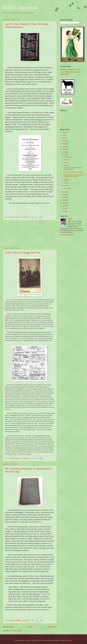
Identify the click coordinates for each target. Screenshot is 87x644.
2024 (64, 138)
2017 (64, 192)
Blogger (70, 640)
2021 (64, 146)
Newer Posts (8, 627)
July (65, 163)
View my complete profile (67, 235)
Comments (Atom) (16, 631)
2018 (64, 155)
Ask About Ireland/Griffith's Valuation (71, 69)
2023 (64, 141)
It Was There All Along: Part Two (23, 252)
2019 (64, 152)
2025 (64, 135)
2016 (64, 195)
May (65, 180)
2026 (64, 133)
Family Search (64, 75)
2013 (64, 203)
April (65, 183)
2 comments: (25, 217)
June (65, 165)
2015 (64, 197)
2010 (64, 211)
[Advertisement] (30, 234)
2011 (64, 208)
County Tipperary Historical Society (70, 72)
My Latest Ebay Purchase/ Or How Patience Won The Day (73, 176)
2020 (64, 149)
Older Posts (52, 627)
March (66, 185)
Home (30, 627)
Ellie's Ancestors (21, 8)
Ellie (71, 219)
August (66, 160)
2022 (64, 144)
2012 (64, 206)
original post (14, 300)
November (67, 157)
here (40, 522)
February (66, 188)
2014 (64, 200)
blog (42, 113)
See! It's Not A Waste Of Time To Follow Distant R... (73, 169)
